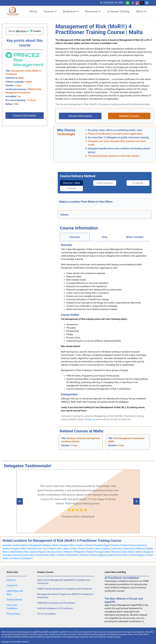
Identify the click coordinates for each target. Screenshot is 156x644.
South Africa (29, 553)
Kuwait (90, 546)
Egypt (107, 543)
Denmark (98, 543)
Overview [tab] (75, 235)
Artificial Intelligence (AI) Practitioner (55, 606)
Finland (124, 543)
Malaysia (141, 546)
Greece (6, 546)
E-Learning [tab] (116, 183)
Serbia (139, 549)
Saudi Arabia (128, 549)
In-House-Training (118, 11)
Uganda (102, 553)
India (23, 546)
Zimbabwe (26, 556)
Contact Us (12, 583)
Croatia (80, 543)
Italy (59, 546)
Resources (93, 11)
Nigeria (42, 549)
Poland (90, 549)
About (141, 11)
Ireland (52, 546)
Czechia (89, 543)
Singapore (148, 549)
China (72, 543)
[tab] (70, 185)
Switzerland (72, 553)
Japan (66, 546)
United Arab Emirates (118, 553)
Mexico (6, 549)
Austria (16, 543)
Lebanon (106, 546)
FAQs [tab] (105, 235)
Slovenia (17, 553)
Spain (53, 553)
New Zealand (31, 549)
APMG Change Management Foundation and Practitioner (65, 586)
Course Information (25, 116)
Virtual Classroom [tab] (93, 185)
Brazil (56, 543)
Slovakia (7, 553)
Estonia (115, 543)
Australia (7, 543)
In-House (139, 183)
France (132, 543)
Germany (142, 543)
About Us (11, 578)
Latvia (98, 546)
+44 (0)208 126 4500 (111, 3)
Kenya (82, 546)
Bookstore (71, 11)
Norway (51, 549)
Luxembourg (129, 546)
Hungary (15, 546)
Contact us (90, 417)
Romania (116, 549)
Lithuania (117, 546)
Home (33, 11)
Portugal (99, 549)
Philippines (79, 549)
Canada (63, 543)
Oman (59, 549)
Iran (40, 546)
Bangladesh (36, 543)
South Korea (43, 553)
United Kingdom (137, 553)
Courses (50, 11)
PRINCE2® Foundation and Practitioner (56, 601)
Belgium (47, 543)
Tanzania (84, 553)
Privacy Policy (13, 612)
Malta (150, 546)
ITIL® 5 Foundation (46, 612)
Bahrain (25, 543)
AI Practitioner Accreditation (122, 576)
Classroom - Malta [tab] (70, 185)
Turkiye (93, 553)
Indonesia (32, 546)
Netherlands (17, 549)
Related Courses (129, 116)
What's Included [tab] (135, 235)
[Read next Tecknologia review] (26, 499)
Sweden (61, 553)
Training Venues (14, 597)
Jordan (74, 546)
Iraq (45, 546)
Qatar (107, 549)
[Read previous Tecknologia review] (130, 499)
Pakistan (68, 549)
